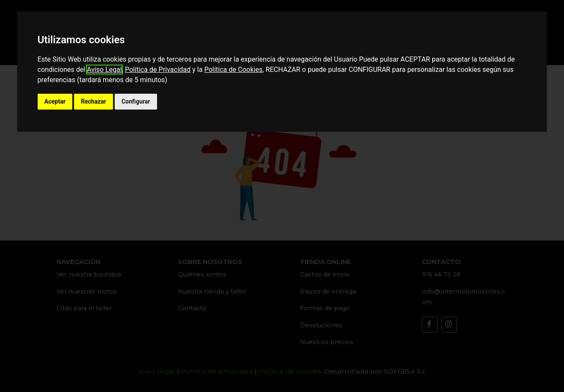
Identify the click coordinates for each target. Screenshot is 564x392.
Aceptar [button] (55, 101)
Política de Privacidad (158, 70)
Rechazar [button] (94, 101)
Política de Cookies (233, 70)
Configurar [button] (136, 101)
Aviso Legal (104, 70)
